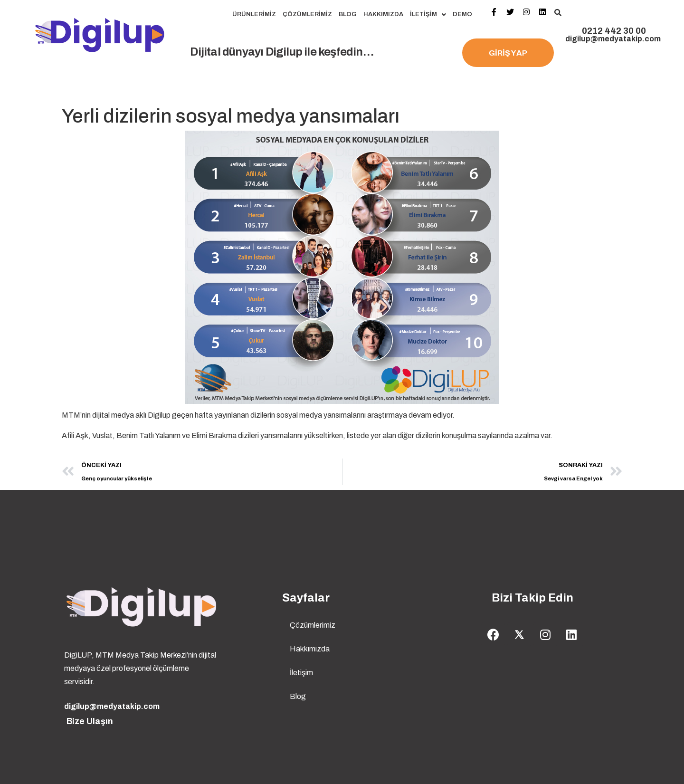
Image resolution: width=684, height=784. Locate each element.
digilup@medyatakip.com (613, 39)
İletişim (428, 14)
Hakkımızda (383, 14)
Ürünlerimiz (254, 14)
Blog (348, 14)
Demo (462, 14)
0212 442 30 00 (614, 31)
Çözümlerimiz (307, 14)
